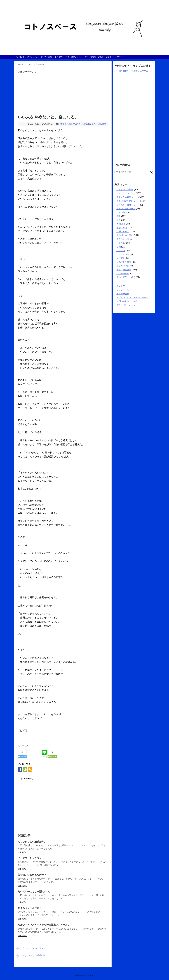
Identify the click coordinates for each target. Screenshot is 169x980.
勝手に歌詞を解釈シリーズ (129, 201)
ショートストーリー (126, 193)
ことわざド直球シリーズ (128, 205)
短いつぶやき (123, 266)
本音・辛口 (122, 228)
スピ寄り (121, 258)
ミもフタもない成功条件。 (32, 842)
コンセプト (20, 57)
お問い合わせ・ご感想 (94, 57)
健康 (119, 247)
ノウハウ (121, 251)
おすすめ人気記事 (67, 124)
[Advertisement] (63, 92)
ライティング (123, 254)
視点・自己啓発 (99, 124)
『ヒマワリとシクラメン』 (32, 858)
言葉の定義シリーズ (126, 209)
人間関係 (86, 124)
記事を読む (22, 852)
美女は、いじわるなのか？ (32, 875)
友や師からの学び (125, 235)
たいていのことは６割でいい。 (34, 892)
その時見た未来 (124, 262)
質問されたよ (123, 232)
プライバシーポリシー (115, 57)
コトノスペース (87, 975)
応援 (78, 124)
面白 (119, 220)
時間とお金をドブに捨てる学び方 (132, 71)
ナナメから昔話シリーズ (128, 197)
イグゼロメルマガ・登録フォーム (68, 57)
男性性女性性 (123, 239)
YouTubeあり (123, 274)
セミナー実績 (46, 57)
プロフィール (33, 57)
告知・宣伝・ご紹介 (126, 277)
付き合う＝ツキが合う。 (31, 908)
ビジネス (121, 243)
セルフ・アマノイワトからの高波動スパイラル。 (44, 925)
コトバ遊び (122, 212)
